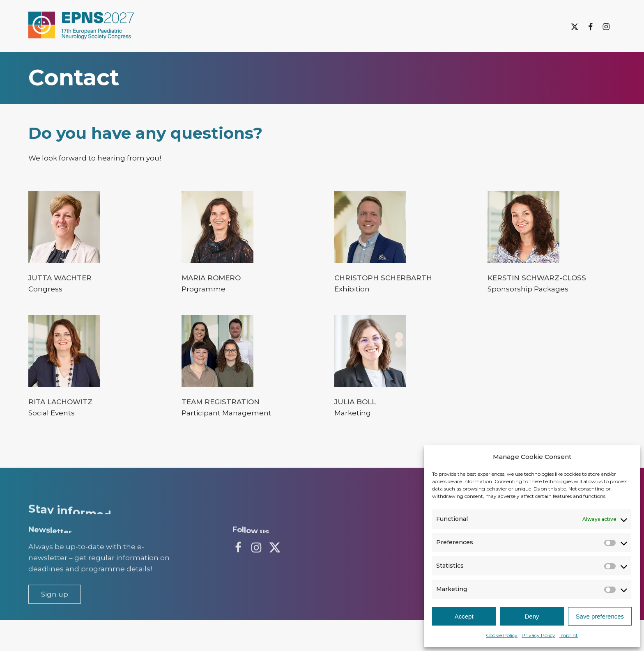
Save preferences (600, 616)
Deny (532, 616)
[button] (55, 613)
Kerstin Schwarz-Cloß (537, 278)
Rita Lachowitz (60, 402)
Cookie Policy (502, 635)
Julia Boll (355, 402)
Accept (464, 616)
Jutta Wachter (60, 278)
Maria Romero (211, 278)
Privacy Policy (538, 635)
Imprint (569, 635)
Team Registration (221, 402)
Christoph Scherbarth (383, 278)
